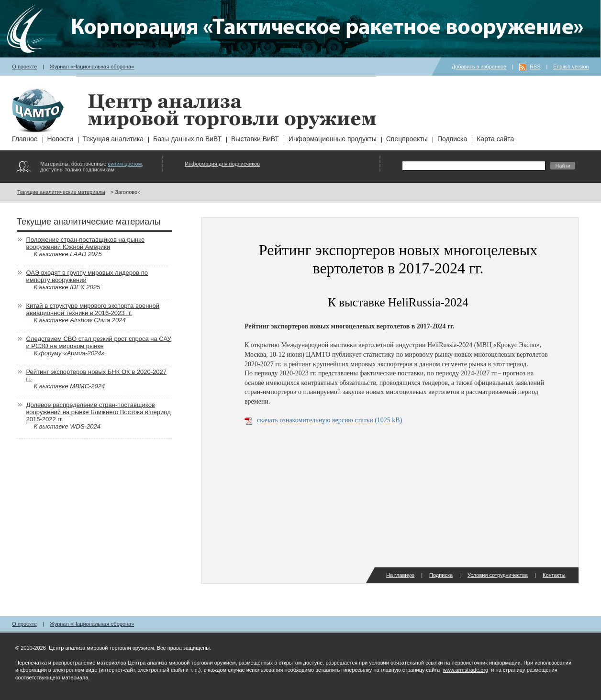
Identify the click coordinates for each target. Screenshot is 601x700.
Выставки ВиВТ (255, 139)
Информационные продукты (333, 139)
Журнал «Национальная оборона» (92, 67)
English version (571, 67)
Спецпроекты (407, 139)
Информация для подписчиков (222, 164)
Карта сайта (495, 139)
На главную (400, 575)
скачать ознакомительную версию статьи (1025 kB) (329, 420)
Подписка (452, 139)
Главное (25, 139)
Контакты (554, 575)
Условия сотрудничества (498, 575)
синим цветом (125, 164)
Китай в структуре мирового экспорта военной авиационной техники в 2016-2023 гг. (93, 309)
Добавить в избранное (479, 67)
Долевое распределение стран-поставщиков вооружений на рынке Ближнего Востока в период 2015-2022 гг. (99, 412)
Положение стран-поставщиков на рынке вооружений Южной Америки (86, 243)
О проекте (24, 67)
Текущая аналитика (113, 139)
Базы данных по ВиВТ (187, 139)
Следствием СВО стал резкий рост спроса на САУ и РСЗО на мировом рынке (99, 342)
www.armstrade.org (465, 670)
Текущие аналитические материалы (61, 192)
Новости (60, 139)
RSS (535, 67)
